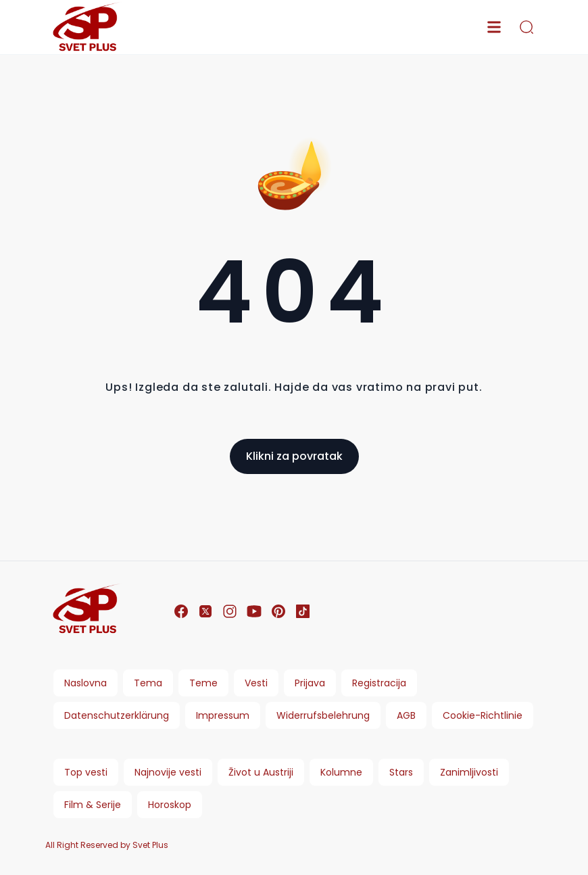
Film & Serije (93, 805)
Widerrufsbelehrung (323, 715)
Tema (148, 683)
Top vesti (86, 772)
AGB (406, 715)
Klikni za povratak (294, 456)
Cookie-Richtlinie (483, 715)
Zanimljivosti (469, 772)
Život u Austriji (261, 772)
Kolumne (341, 772)
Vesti (256, 683)
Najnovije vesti (168, 772)
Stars (401, 772)
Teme (203, 683)
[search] (526, 27)
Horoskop (170, 805)
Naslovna (85, 683)
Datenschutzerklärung (117, 715)
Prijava (310, 683)
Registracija (379, 683)
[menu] (494, 27)
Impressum (223, 715)
